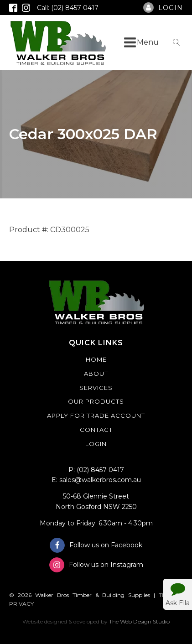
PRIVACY (21, 604)
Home (96, 359)
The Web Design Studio (139, 621)
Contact (96, 430)
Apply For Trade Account (96, 415)
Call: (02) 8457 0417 (68, 8)
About (96, 374)
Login (96, 444)
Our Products (96, 401)
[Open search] (176, 42)
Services (96, 388)
